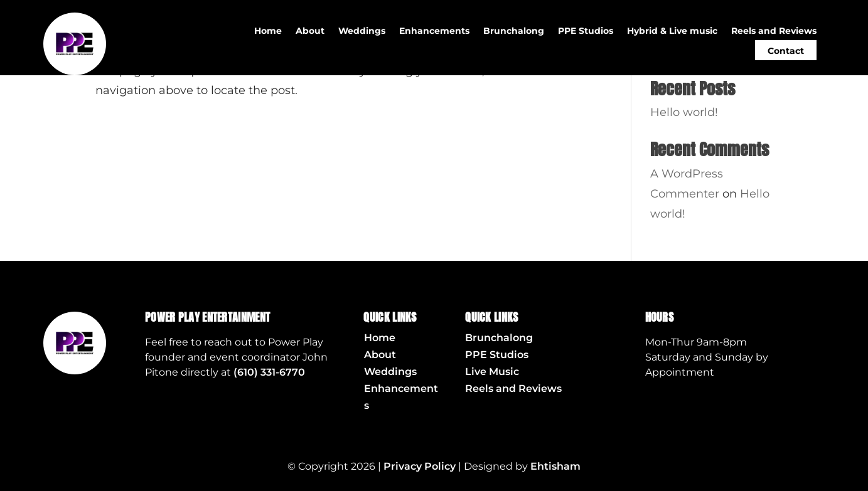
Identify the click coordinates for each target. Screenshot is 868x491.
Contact (786, 51)
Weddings (362, 31)
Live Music (492, 372)
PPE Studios (586, 31)
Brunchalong (514, 31)
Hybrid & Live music (672, 31)
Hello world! (684, 112)
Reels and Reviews (774, 31)
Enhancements (434, 31)
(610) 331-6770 (269, 372)
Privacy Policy (420, 466)
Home (268, 31)
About (310, 31)
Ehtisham (555, 466)
